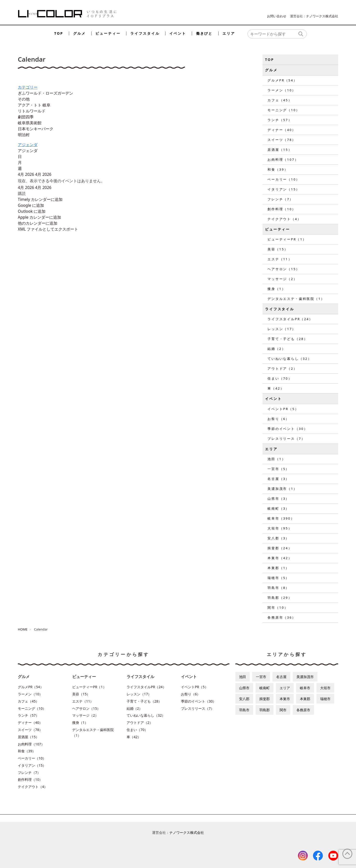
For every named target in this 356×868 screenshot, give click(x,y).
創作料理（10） (282, 209)
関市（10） (278, 607)
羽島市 (244, 710)
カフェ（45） (280, 100)
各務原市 (303, 710)
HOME (23, 629)
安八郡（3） (278, 538)
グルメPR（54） (282, 80)
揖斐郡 (265, 699)
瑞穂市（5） (278, 578)
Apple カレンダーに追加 (39, 217)
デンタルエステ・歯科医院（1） (296, 299)
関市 (283, 710)
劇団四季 (26, 117)
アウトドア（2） (282, 368)
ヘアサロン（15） (284, 269)
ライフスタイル (145, 33)
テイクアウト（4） (284, 219)
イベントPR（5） (283, 409)
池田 (243, 677)
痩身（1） (277, 289)
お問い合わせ (277, 16)
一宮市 (261, 677)
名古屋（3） (278, 479)
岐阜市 (305, 688)
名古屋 (281, 677)
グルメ (79, 33)
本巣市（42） (280, 558)
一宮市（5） (278, 469)
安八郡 (244, 699)
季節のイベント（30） (288, 429)
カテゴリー (28, 87)
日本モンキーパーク (36, 129)
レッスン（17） (282, 329)
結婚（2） (277, 349)
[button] (22, 193)
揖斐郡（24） (280, 548)
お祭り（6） (278, 419)
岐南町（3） (278, 508)
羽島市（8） (278, 588)
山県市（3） (278, 499)
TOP (59, 33)
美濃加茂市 (305, 677)
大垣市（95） (280, 528)
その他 (24, 99)
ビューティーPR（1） (287, 239)
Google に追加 (31, 205)
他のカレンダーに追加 (38, 223)
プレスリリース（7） (286, 439)
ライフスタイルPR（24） (290, 319)
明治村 (24, 135)
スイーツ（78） (282, 140)
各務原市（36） (282, 617)
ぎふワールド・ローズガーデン (45, 93)
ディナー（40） (282, 130)
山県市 (244, 688)
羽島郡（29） (280, 598)
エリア (229, 33)
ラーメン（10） (282, 90)
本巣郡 (305, 699)
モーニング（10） (284, 110)
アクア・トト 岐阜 (34, 105)
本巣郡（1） (278, 568)
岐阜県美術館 (30, 123)
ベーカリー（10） (284, 179)
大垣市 (325, 688)
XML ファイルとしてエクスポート (48, 229)
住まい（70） (280, 378)
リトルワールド (32, 111)
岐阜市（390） (281, 518)
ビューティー (108, 33)
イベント (178, 33)
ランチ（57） (280, 120)
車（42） (276, 388)
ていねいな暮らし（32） (290, 359)
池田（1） (277, 459)
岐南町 (265, 688)
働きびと (204, 33)
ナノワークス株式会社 (322, 16)
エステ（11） (280, 259)
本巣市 (285, 699)
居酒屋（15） (280, 150)
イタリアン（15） (284, 189)
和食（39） (278, 169)
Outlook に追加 (32, 211)
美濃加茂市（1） (282, 489)
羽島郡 (265, 710)
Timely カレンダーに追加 (40, 199)
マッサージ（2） (282, 279)
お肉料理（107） (283, 159)
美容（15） (278, 249)
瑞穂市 (325, 699)
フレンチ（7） (280, 199)
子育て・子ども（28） (288, 339)
